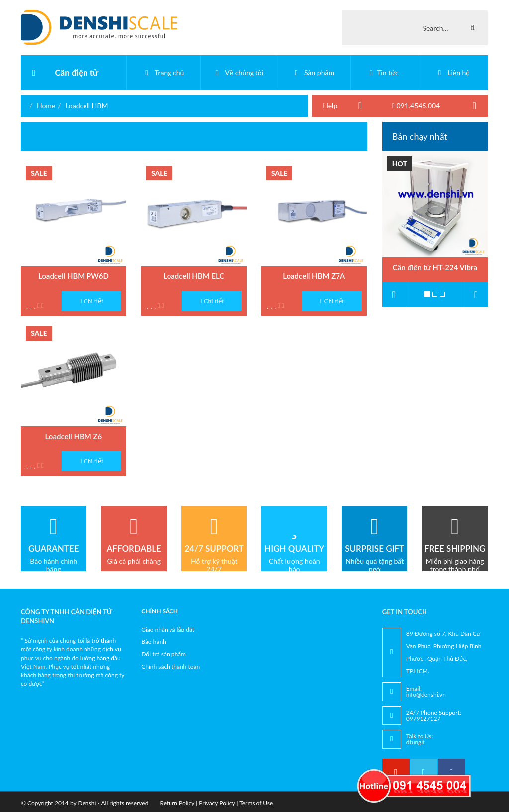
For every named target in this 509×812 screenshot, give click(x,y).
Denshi (87, 803)
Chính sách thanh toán (170, 667)
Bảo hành (154, 642)
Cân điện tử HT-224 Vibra (435, 267)
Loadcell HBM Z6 (74, 436)
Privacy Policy (217, 803)
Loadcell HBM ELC (194, 276)
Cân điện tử (77, 72)
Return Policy (177, 803)
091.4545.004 (416, 106)
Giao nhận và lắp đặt (168, 629)
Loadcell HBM (86, 106)
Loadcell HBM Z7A (314, 276)
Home (46, 106)
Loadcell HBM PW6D (74, 276)
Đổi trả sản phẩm (164, 654)
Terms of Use (256, 803)
